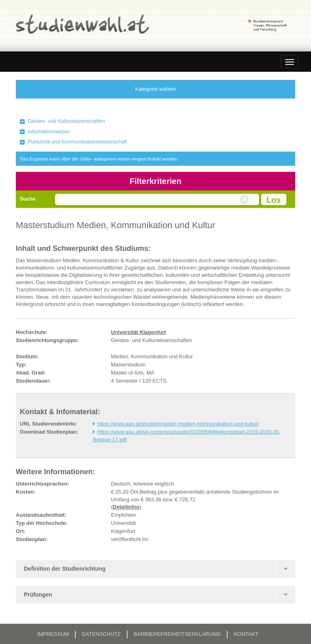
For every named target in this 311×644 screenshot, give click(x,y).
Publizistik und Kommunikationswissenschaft (77, 142)
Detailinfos (126, 507)
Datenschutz (101, 634)
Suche (28, 199)
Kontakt (246, 634)
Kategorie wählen (155, 89)
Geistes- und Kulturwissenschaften (66, 121)
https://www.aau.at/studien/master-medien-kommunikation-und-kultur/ (178, 424)
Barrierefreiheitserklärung (177, 634)
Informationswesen (49, 132)
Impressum (53, 634)
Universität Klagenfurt (138, 332)
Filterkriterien (155, 181)
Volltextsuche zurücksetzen (245, 200)
